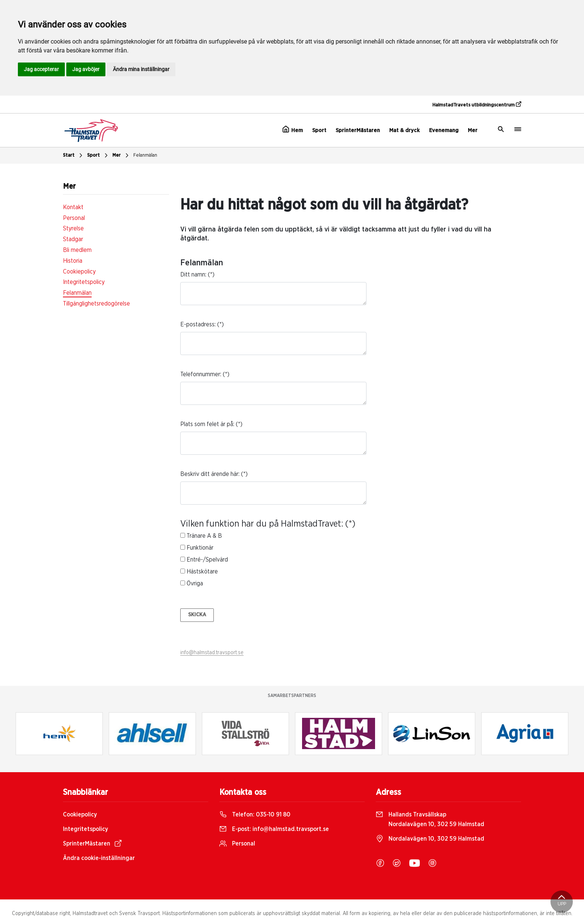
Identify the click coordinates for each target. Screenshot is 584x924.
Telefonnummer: (201, 374)
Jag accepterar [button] (41, 69)
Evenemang (444, 130)
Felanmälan (145, 155)
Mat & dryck (404, 130)
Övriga (195, 584)
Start (74, 156)
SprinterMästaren (358, 130)
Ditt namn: (193, 275)
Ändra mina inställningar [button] (141, 69)
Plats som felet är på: (207, 424)
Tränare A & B (204, 536)
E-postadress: (198, 324)
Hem (293, 130)
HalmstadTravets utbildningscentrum (477, 105)
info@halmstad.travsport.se (212, 653)
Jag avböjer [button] (86, 69)
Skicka (197, 615)
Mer (473, 130)
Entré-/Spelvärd (207, 560)
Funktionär (200, 548)
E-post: (274, 829)
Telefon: (255, 815)
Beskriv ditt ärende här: (210, 474)
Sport (319, 130)
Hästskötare (202, 572)
